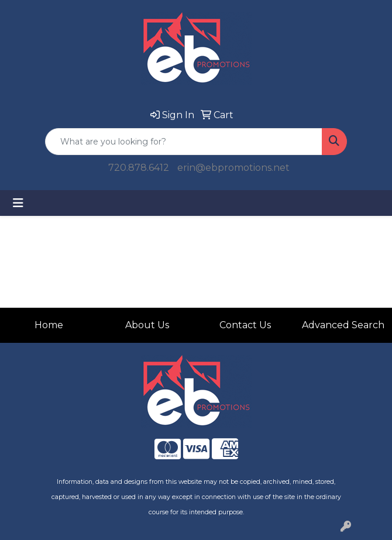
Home (49, 325)
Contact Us (245, 325)
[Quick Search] (184, 142)
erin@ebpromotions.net (233, 168)
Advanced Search (343, 325)
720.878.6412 (139, 168)
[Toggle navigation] (18, 203)
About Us (147, 325)
